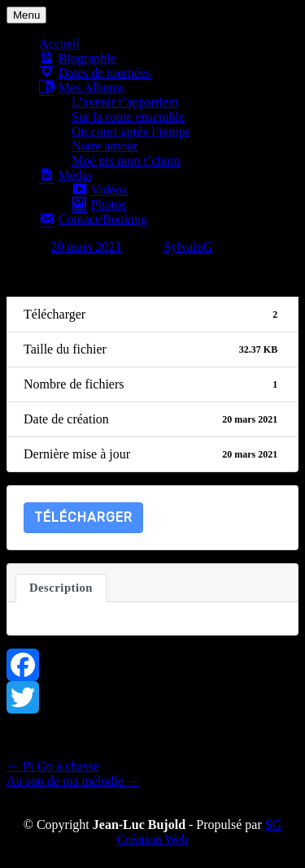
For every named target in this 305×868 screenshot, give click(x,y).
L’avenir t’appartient (125, 102)
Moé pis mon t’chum (126, 161)
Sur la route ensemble (128, 117)
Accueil (59, 43)
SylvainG (188, 247)
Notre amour (105, 146)
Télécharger (83, 517)
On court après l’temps (131, 131)
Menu (26, 15)
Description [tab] (61, 588)
